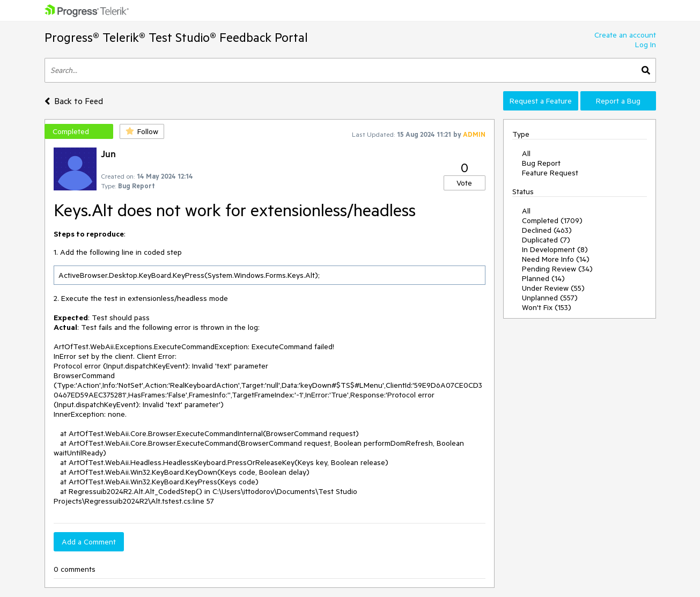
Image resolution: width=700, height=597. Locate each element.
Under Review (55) (553, 288)
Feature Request (550, 173)
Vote (464, 183)
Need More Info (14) (556, 259)
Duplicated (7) (546, 240)
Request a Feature (541, 101)
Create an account (625, 35)
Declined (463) (547, 230)
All (526, 153)
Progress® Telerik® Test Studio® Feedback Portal (176, 37)
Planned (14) (543, 278)
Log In (646, 45)
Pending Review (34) (557, 269)
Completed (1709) (552, 220)
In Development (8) (555, 249)
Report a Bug (618, 101)
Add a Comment (89, 542)
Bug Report (541, 163)
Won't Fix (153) (547, 307)
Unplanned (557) (550, 298)
